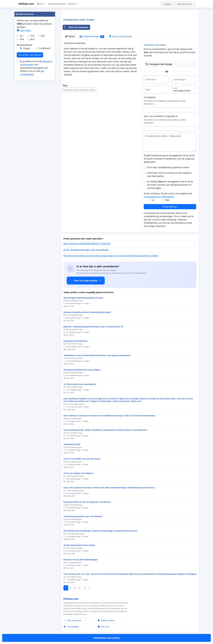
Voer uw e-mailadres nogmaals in (161, 116)
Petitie (70, 36)
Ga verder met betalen (30, 55)
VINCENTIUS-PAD (72, 444)
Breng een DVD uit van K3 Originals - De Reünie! (87, 502)
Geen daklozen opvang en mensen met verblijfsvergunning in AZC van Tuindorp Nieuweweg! (109, 416)
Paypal (26, 48)
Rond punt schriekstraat (75, 341)
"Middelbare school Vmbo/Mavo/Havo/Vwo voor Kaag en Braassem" (97, 355)
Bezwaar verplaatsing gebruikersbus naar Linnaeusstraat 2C (93, 327)
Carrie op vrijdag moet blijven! (78, 473)
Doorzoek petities (57, 4)
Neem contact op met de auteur (79, 90)
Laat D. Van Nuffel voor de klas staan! (82, 459)
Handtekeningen (92, 36)
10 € (32, 36)
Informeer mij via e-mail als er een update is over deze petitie (169, 174)
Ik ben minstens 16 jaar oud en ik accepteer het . (168, 195)
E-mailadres (150, 97)
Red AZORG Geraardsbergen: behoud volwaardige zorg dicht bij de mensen (101, 531)
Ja (153, 200)
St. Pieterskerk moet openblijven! (80, 384)
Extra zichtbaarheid (120, 36)
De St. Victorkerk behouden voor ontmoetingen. (86, 250)
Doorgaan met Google (159, 64)
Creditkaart (45, 48)
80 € (32, 39)
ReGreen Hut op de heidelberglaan (81, 560)
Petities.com (26, 4)
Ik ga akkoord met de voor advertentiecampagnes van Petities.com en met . (36, 68)
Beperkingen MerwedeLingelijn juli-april (83, 298)
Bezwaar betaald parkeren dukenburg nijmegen (87, 312)
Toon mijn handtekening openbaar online (168, 167)
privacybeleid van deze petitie (159, 197)
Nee (167, 200)
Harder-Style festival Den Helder (79, 545)
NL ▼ (41, 4)
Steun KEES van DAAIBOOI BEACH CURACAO (87, 244)
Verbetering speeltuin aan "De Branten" (83, 516)
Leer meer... (24, 30)
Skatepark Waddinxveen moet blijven (82, 370)
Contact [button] (72, 4)
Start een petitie (185, 4)
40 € (22, 39)
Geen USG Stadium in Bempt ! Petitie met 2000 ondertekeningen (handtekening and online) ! (109, 488)
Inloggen (167, 4)
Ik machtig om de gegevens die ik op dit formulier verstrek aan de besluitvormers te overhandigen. (170, 185)
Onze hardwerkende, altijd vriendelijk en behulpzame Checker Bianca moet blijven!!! (105, 430)
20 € (43, 36)
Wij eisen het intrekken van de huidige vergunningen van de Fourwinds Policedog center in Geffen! (111, 256)
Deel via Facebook (76, 27)
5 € (21, 36)
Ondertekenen (170, 207)
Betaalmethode (25, 45)
